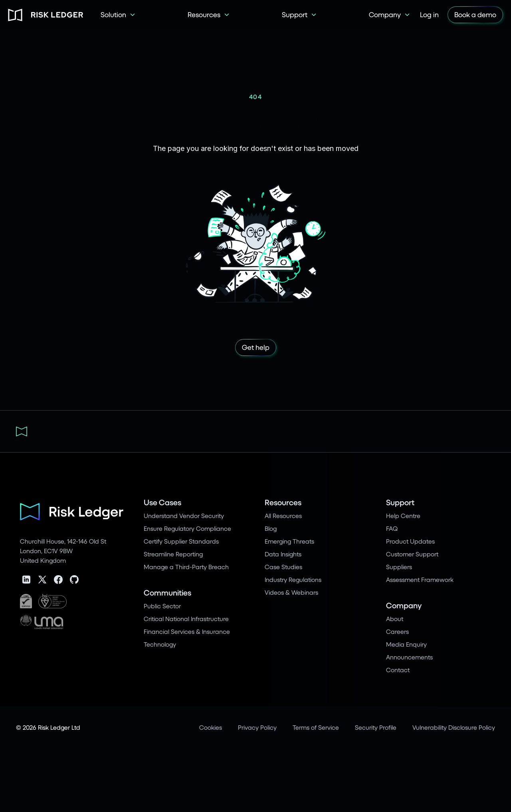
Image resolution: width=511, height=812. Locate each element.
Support (400, 502)
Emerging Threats (289, 541)
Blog (271, 528)
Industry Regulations (293, 579)
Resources (283, 502)
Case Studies (283, 567)
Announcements (409, 657)
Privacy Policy (257, 727)
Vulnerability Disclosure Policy (454, 727)
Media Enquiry (406, 644)
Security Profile (376, 727)
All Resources (283, 515)
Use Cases (162, 502)
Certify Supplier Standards (181, 541)
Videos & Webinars (291, 592)
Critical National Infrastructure (186, 618)
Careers (397, 631)
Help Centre (403, 515)
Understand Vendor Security (184, 515)
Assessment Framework (420, 579)
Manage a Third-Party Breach (186, 567)
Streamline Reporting (173, 554)
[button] (118, 15)
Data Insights (283, 554)
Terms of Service (316, 727)
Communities (167, 593)
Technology (160, 644)
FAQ (392, 528)
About (395, 618)
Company (404, 605)
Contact (398, 670)
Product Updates (410, 541)
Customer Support (412, 554)
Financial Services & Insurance (187, 631)
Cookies (211, 727)
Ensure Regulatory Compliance (187, 528)
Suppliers (399, 567)
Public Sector (162, 606)
